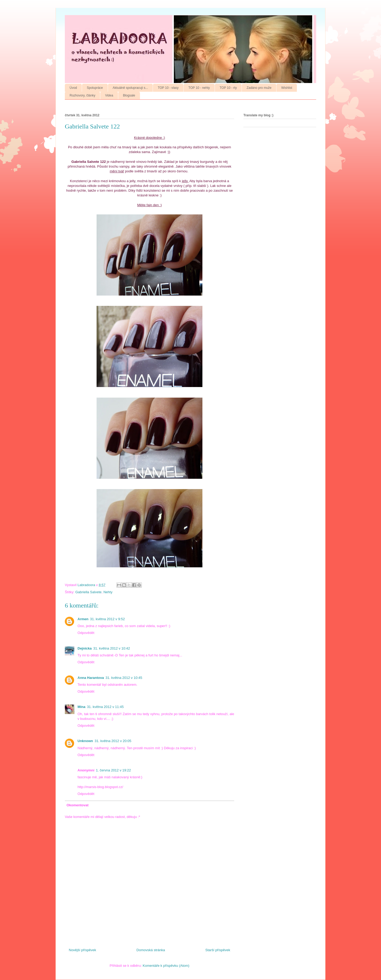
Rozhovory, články (82, 95)
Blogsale (129, 95)
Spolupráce (95, 88)
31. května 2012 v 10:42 (112, 648)
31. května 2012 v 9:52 (107, 619)
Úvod (73, 88)
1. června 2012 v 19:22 (114, 770)
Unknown (85, 741)
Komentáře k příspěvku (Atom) (166, 966)
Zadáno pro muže (259, 88)
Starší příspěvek (218, 950)
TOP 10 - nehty (199, 88)
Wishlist (287, 88)
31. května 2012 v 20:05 (113, 741)
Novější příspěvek (82, 950)
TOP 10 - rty (228, 88)
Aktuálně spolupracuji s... (130, 88)
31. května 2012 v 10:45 (124, 678)
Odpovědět (86, 633)
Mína (81, 707)
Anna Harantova (91, 678)
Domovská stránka (151, 950)
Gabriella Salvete (89, 592)
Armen (83, 619)
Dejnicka (85, 648)
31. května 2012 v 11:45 (105, 707)
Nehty (108, 592)
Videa (109, 95)
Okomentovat (78, 805)
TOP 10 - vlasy (168, 88)
